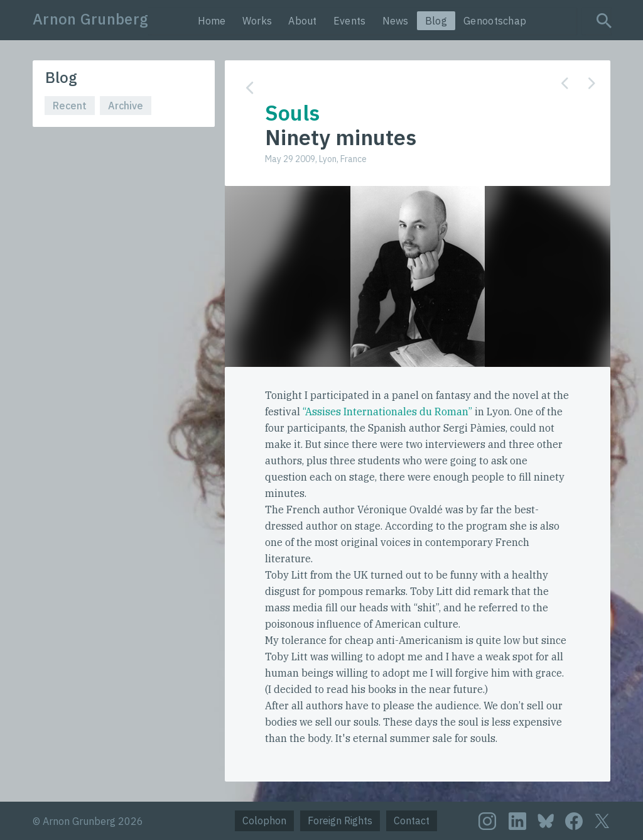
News (396, 21)
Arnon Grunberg (90, 19)
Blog (436, 21)
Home (212, 21)
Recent (70, 106)
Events (350, 21)
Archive (126, 106)
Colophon (264, 821)
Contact (412, 821)
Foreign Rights (340, 821)
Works (257, 21)
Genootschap (495, 21)
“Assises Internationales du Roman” (387, 412)
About (303, 21)
